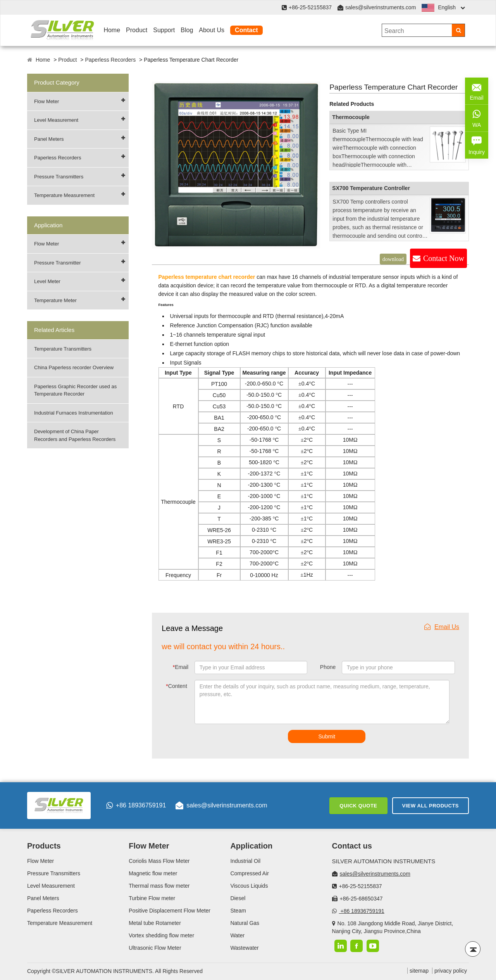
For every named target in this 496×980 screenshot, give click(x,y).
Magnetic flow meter (153, 873)
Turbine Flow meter (152, 898)
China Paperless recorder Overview (74, 367)
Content (177, 686)
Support (164, 30)
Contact (246, 30)
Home (112, 30)
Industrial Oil (245, 861)
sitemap (419, 971)
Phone (328, 667)
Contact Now (444, 258)
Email (181, 667)
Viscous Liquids (249, 886)
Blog (187, 30)
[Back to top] (473, 949)
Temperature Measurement (64, 195)
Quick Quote (358, 806)
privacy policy (451, 971)
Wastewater (244, 948)
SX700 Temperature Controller (371, 188)
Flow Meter (46, 101)
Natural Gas (245, 923)
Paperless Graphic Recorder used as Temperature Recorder (75, 390)
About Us (212, 30)
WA (477, 118)
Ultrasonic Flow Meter (155, 948)
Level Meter (47, 281)
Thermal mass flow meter (159, 886)
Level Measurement (56, 120)
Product (137, 30)
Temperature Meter (55, 300)
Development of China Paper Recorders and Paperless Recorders (75, 435)
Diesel (238, 898)
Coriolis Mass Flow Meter (159, 861)
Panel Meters (49, 139)
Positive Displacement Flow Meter (170, 911)
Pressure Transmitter (58, 263)
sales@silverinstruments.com (381, 7)
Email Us (442, 627)
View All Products (431, 806)
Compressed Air (250, 873)
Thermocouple (351, 117)
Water (237, 935)
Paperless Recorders (110, 60)
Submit (327, 736)
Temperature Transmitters (63, 349)
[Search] (458, 30)
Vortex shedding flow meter (161, 935)
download (393, 259)
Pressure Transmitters (59, 177)
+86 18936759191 (136, 805)
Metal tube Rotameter (155, 923)
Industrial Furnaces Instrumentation (74, 413)
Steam (238, 911)
